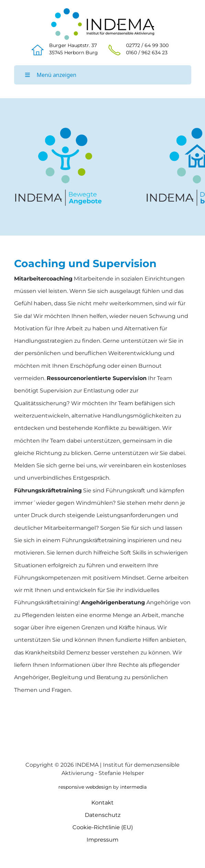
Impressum (103, 840)
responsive (71, 787)
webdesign (99, 787)
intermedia (133, 787)
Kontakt (103, 803)
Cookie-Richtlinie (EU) (103, 827)
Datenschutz (103, 815)
